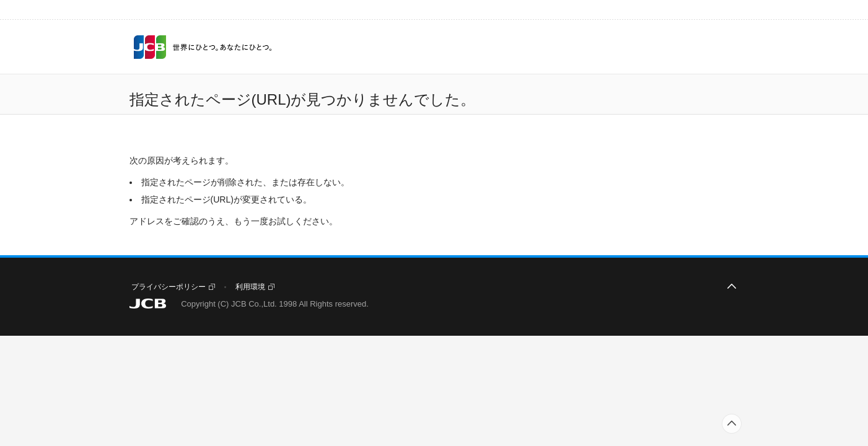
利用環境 (250, 287)
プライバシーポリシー (169, 287)
